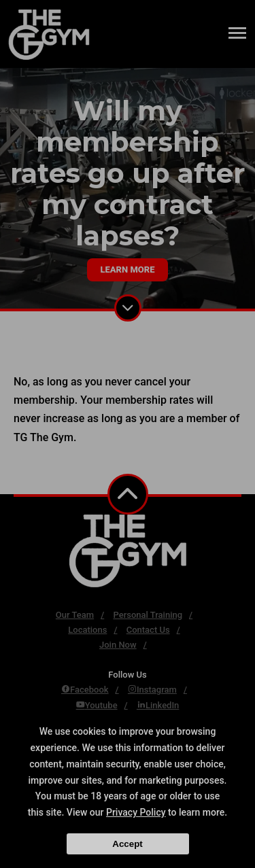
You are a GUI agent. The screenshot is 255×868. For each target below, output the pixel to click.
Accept (127, 844)
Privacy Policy (136, 812)
